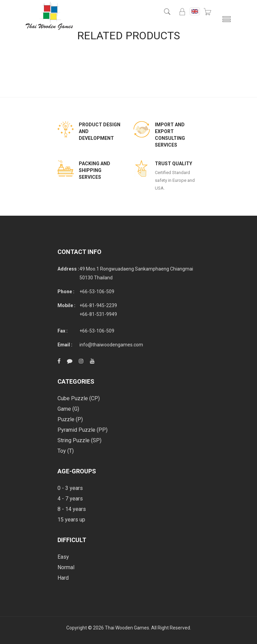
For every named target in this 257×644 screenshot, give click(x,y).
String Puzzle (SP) (79, 440)
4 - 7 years (70, 499)
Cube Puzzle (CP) (79, 398)
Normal (66, 567)
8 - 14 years (72, 509)
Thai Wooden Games (127, 628)
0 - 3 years (70, 488)
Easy (63, 557)
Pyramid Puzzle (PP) (83, 430)
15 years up (71, 520)
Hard (63, 578)
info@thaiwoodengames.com (111, 345)
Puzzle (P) (70, 419)
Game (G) (68, 409)
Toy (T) (66, 451)
